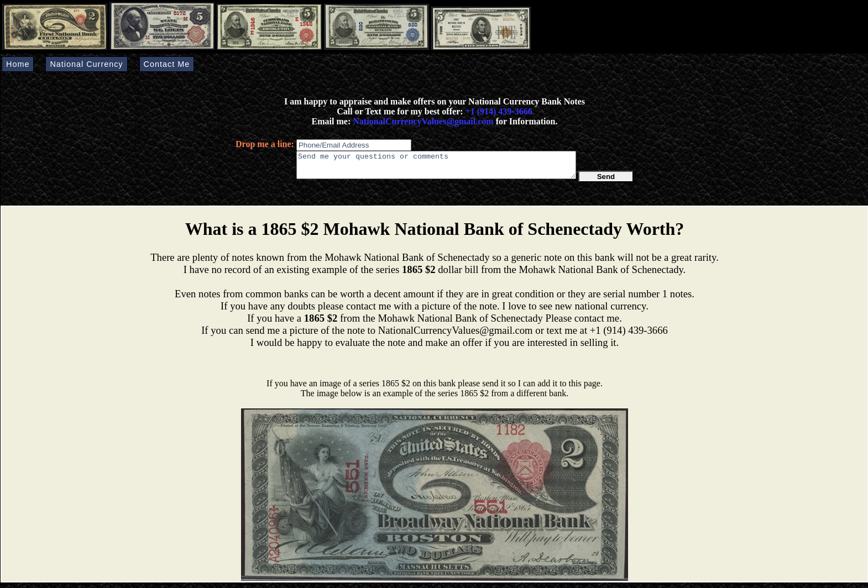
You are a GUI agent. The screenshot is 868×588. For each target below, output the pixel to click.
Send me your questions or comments (436, 167)
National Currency (86, 64)
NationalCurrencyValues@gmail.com (422, 121)
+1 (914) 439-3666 (499, 111)
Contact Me (167, 64)
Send (606, 182)
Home (18, 64)
